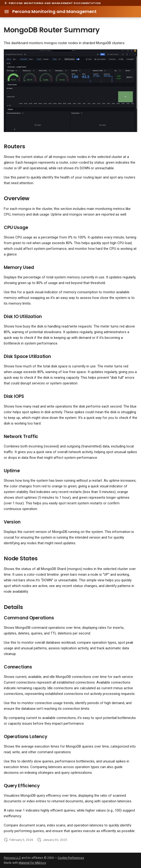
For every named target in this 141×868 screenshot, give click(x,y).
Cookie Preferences (71, 858)
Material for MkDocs (32, 863)
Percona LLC (12, 858)
